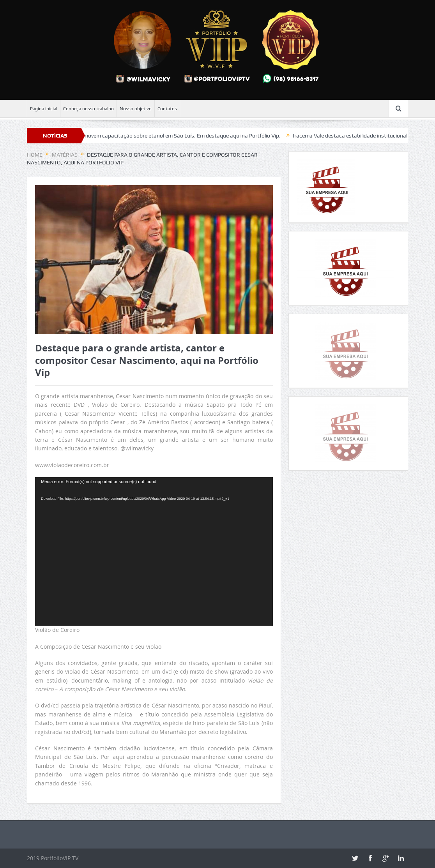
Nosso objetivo (136, 109)
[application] (154, 551)
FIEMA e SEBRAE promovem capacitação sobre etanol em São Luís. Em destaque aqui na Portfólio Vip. (160, 136)
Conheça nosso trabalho (88, 109)
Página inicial (44, 109)
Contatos (167, 109)
